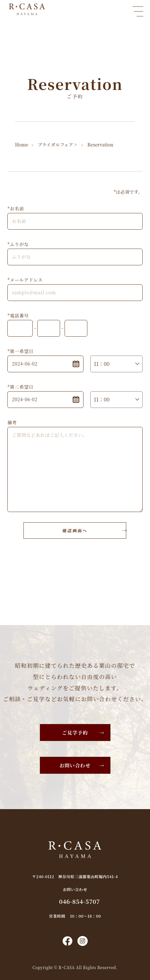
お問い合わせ (75, 765)
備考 (12, 422)
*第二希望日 (20, 387)
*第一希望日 (20, 351)
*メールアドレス (25, 280)
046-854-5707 (79, 901)
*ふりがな (18, 244)
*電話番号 (18, 315)
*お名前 (16, 208)
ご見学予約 (75, 733)
